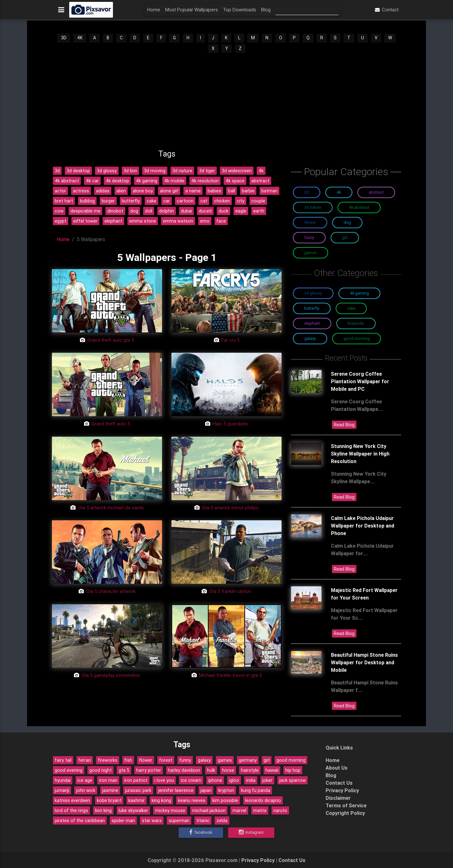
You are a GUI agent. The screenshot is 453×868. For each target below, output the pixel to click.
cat (204, 201)
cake (151, 201)
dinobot (115, 211)
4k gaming (147, 181)
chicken (222, 201)
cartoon (185, 201)
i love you (164, 780)
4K (80, 38)
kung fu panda (256, 790)
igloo (234, 780)
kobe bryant (109, 800)
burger (108, 201)
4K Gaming (359, 293)
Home (154, 11)
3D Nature (313, 207)
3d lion (130, 171)
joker (267, 780)
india (251, 780)
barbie (248, 191)
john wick (86, 790)
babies (214, 191)
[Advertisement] (226, 101)
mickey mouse (170, 810)
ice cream (191, 780)
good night (101, 770)
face (221, 221)
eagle (241, 211)
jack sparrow (293, 780)
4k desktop (117, 181)
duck (224, 211)
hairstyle (250, 770)
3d (57, 171)
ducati (205, 211)
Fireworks (356, 323)
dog (134, 211)
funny (185, 760)
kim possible (225, 800)
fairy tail (63, 760)
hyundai (63, 780)
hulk (211, 770)
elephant (113, 221)
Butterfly (312, 308)
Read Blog (344, 425)
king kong (161, 800)
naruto (280, 810)
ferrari (85, 760)
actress (81, 191)
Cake (351, 308)
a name (193, 191)
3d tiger (207, 171)
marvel (239, 810)
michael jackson (209, 810)
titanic (203, 821)
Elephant (312, 323)
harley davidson (184, 770)
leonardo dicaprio (263, 800)
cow (59, 211)
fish (128, 760)
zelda (222, 821)
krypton (226, 790)
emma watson (178, 221)
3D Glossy (313, 293)
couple (258, 201)
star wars (152, 821)
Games (310, 253)
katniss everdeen (72, 800)
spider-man (123, 821)
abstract (260, 181)
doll (149, 211)
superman (179, 821)
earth (259, 211)
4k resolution (205, 181)
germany (248, 760)
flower (146, 760)
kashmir (137, 800)
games (225, 760)
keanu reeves (192, 800)
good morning (291, 760)
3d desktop (78, 171)
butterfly (131, 201)
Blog (266, 11)
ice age (85, 780)
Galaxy (310, 338)
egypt (61, 221)
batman (269, 191)
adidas (103, 191)
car (167, 201)
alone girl (169, 191)
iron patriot (136, 780)
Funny (309, 238)
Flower (310, 222)
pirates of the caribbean (80, 821)
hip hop (293, 770)
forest (166, 760)
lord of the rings (71, 810)
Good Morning (357, 338)
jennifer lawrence (176, 790)
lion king (103, 810)
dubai (186, 211)
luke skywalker (133, 810)
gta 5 (124, 770)
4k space (235, 181)
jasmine (110, 790)
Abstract (376, 192)
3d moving (155, 171)
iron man (108, 780)
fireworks (108, 760)
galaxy (204, 760)
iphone (215, 780)
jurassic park (138, 790)
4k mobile (174, 181)
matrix (260, 810)
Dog (347, 222)
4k (261, 171)
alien (121, 191)
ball (232, 191)
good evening (69, 770)
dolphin (167, 211)
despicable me (85, 211)
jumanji (62, 790)
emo (205, 221)
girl (267, 760)
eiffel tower (85, 221)
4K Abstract (359, 207)
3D (64, 38)
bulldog (87, 201)
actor (60, 191)
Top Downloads (240, 11)
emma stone (143, 221)
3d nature (182, 171)
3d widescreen (237, 171)
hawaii (272, 770)
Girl (345, 238)
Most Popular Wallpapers (192, 11)
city (241, 201)
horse (228, 770)
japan (206, 790)
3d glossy (107, 171)
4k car (92, 181)
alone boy (143, 191)
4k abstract (67, 181)
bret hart (64, 201)
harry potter (149, 770)
